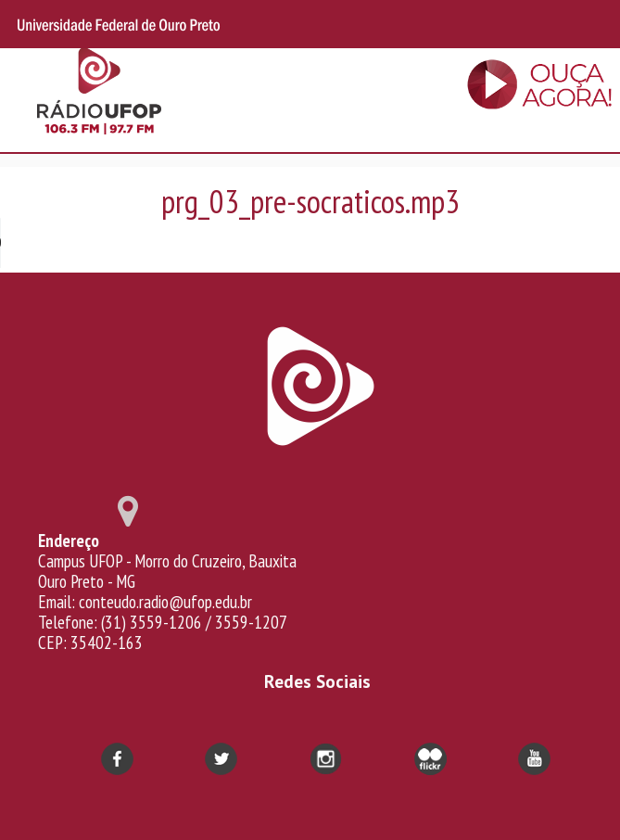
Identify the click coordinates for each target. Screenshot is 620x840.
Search (563, 24)
